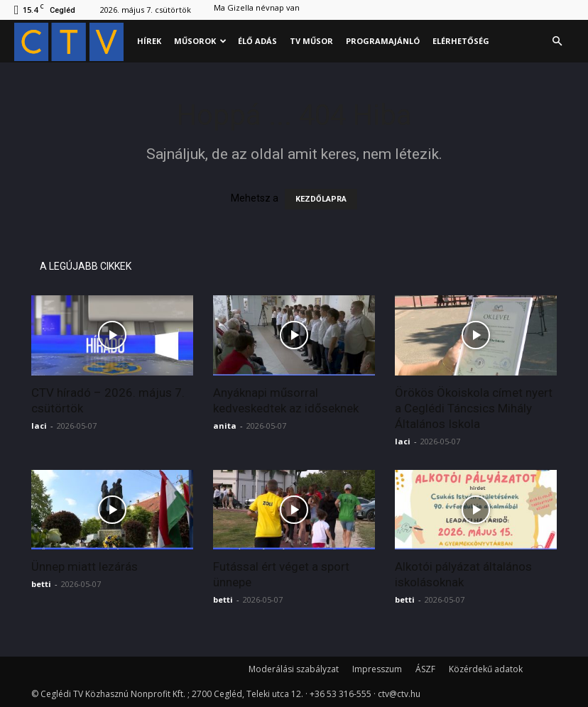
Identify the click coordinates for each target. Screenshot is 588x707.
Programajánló (383, 41)
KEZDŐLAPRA (321, 199)
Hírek (149, 41)
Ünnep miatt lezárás (85, 566)
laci (39, 426)
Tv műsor (311, 41)
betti (41, 584)
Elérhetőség (461, 41)
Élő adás (257, 41)
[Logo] (72, 42)
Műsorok (200, 41)
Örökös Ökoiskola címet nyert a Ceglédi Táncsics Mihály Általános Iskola (474, 408)
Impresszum (377, 669)
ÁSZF (425, 669)
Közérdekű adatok (486, 669)
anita (225, 426)
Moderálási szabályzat (294, 669)
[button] (557, 42)
